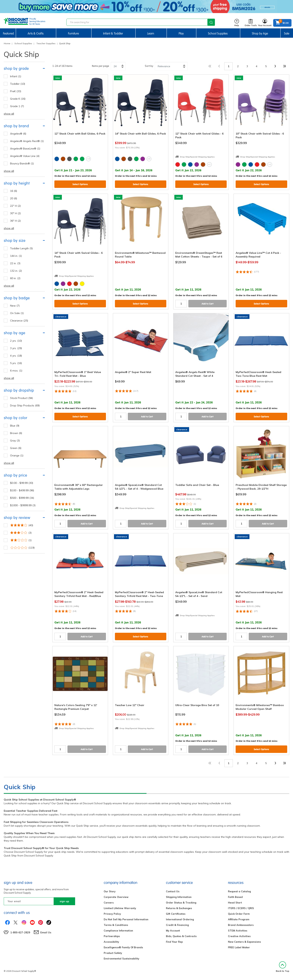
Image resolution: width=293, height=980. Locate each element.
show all (9, 114)
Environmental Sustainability (121, 959)
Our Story (110, 891)
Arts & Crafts (36, 33)
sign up (64, 901)
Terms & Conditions (116, 925)
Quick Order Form (239, 914)
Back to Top (283, 967)
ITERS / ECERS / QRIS (241, 908)
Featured (8, 33)
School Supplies (218, 33)
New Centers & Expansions (244, 942)
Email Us (46, 932)
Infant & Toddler (113, 33)
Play (181, 33)
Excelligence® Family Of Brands (123, 947)
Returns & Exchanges (179, 908)
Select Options (80, 184)
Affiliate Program (239, 919)
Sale (287, 33)
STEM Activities (238, 931)
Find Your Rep (174, 942)
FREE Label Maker (239, 947)
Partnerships (112, 936)
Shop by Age (260, 33)
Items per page (101, 66)
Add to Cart (208, 304)
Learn (151, 33)
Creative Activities (239, 936)
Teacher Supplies (46, 43)
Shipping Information (179, 897)
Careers (109, 903)
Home (7, 43)
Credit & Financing (177, 925)
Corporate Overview (116, 897)
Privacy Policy (112, 914)
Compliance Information (118, 931)
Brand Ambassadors (241, 925)
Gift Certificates (176, 914)
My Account (173, 931)
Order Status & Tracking (181, 903)
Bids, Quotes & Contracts (181, 936)
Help (237, 23)
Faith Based (235, 897)
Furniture (73, 33)
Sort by (149, 66)
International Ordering (180, 919)
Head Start (235, 903)
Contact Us (173, 891)
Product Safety (113, 953)
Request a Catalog (239, 891)
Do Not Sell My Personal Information (126, 919)
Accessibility (111, 942)
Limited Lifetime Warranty (120, 908)
